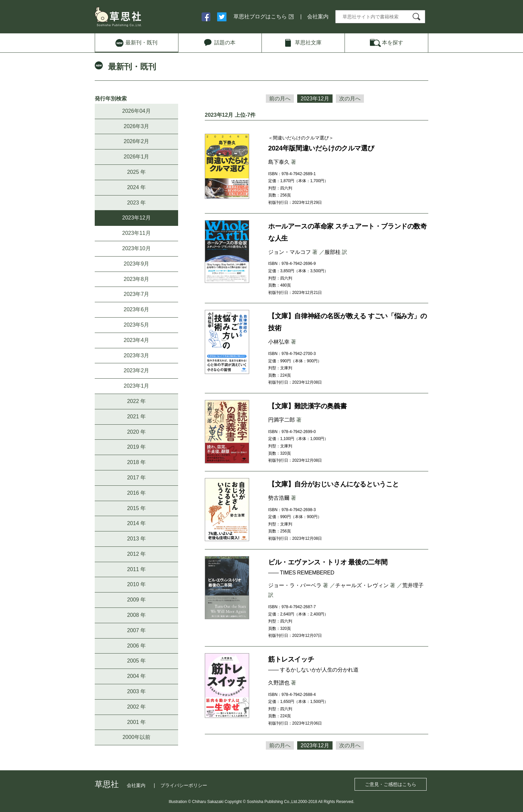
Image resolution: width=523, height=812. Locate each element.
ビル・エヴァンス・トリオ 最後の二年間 (328, 562)
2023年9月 (137, 264)
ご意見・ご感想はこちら (391, 784)
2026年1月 (137, 157)
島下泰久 (279, 162)
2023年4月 (137, 340)
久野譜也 (279, 683)
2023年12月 (136, 218)
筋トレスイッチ (291, 659)
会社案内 (318, 17)
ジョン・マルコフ (290, 252)
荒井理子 (413, 585)
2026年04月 (136, 111)
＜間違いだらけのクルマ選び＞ (301, 138)
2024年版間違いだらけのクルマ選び (321, 148)
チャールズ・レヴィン (362, 585)
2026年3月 (137, 126)
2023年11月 (136, 233)
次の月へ (350, 99)
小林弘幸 (279, 342)
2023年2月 (137, 370)
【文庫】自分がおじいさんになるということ (334, 484)
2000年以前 (136, 737)
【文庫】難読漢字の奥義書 (307, 406)
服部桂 (333, 252)
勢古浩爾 (279, 498)
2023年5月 (137, 325)
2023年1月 (137, 386)
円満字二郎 (282, 420)
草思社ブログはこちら (260, 17)
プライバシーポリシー (184, 785)
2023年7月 (137, 294)
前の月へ (280, 99)
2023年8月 (137, 279)
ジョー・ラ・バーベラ (295, 585)
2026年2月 (137, 141)
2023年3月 (137, 355)
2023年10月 (136, 248)
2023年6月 (137, 309)
